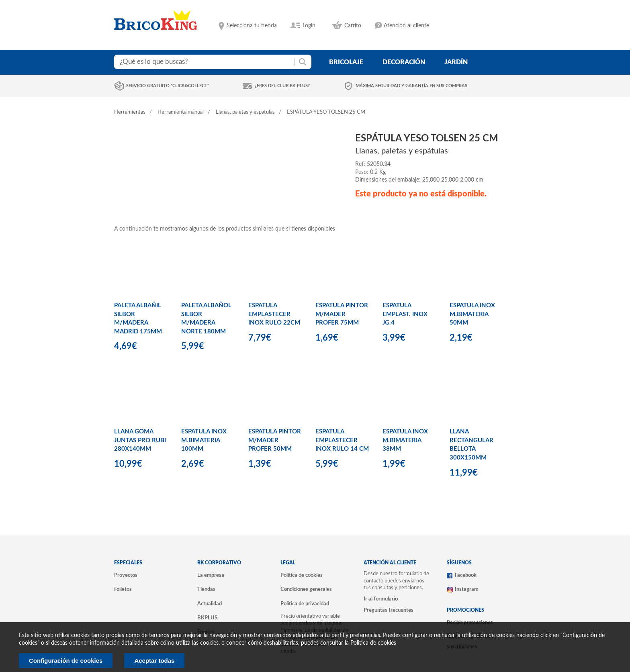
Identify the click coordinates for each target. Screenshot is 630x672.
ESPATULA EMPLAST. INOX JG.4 (405, 314)
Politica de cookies (373, 643)
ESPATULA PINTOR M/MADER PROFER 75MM (342, 314)
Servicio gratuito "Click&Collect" (168, 86)
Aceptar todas (154, 661)
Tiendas (206, 589)
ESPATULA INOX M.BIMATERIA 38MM (405, 440)
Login (309, 26)
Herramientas (130, 112)
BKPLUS (207, 618)
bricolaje (346, 62)
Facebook (466, 575)
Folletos (123, 589)
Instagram (467, 589)
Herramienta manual (181, 112)
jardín (456, 62)
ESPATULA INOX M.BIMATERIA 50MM (472, 314)
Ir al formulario (381, 599)
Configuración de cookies (66, 661)
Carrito (353, 26)
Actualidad (210, 604)
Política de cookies (302, 575)
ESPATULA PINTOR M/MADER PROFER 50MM (275, 440)
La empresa (211, 575)
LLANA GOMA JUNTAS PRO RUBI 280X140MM (140, 440)
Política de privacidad (305, 604)
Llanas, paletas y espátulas (245, 112)
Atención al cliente (406, 26)
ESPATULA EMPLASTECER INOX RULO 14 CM (342, 440)
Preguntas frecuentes (389, 610)
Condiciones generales (306, 589)
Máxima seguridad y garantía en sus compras (411, 86)
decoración (404, 62)
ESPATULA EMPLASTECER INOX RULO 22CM (274, 314)
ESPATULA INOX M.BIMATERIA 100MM (204, 440)
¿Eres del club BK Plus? (282, 86)
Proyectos (126, 575)
